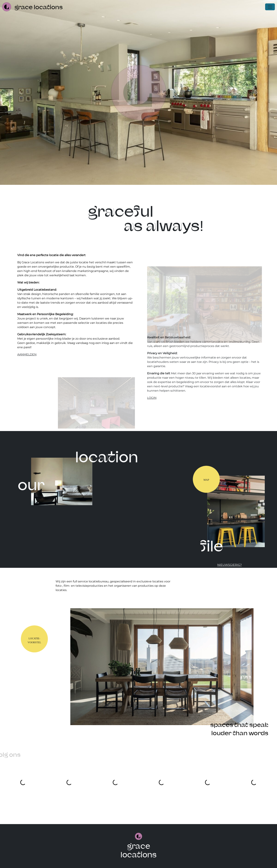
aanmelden (27, 354)
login (152, 398)
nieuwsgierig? (230, 565)
